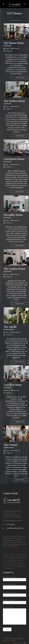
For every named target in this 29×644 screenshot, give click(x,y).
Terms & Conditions (11, 641)
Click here (16, 544)
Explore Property (20, 78)
